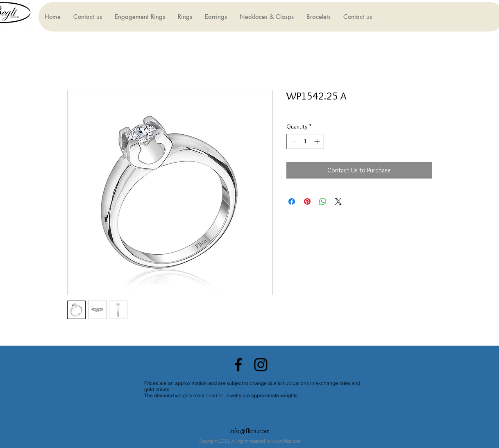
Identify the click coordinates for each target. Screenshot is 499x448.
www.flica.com (286, 441)
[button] (140, 17)
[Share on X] (338, 201)
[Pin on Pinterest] (307, 201)
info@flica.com (249, 431)
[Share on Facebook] (292, 201)
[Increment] (318, 141)
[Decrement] (293, 141)
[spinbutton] (305, 141)
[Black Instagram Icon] (261, 365)
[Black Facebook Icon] (238, 365)
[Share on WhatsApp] (323, 201)
